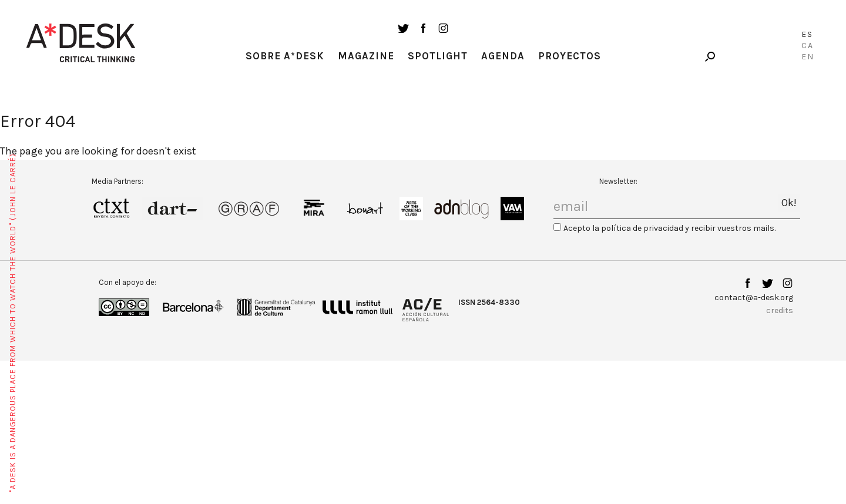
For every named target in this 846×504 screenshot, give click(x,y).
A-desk (81, 43)
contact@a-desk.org (754, 298)
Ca (808, 46)
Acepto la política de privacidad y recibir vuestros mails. (669, 228)
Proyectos (570, 56)
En (808, 57)
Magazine (366, 56)
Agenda (503, 56)
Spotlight (438, 56)
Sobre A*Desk (285, 56)
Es (807, 34)
